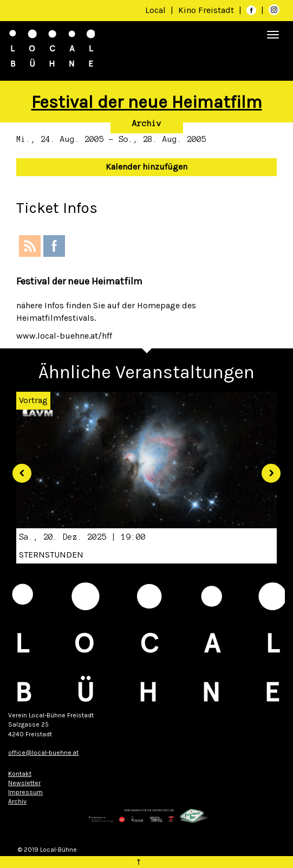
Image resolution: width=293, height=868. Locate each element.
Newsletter (24, 783)
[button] (18, 469)
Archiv (147, 124)
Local (155, 10)
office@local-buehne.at (43, 753)
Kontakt (20, 774)
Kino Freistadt (207, 10)
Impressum (25, 792)
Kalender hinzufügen (146, 167)
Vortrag (33, 400)
